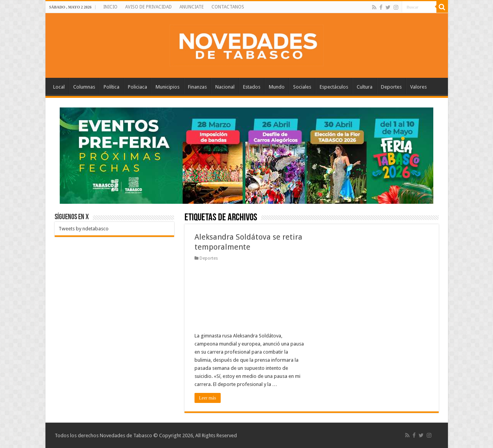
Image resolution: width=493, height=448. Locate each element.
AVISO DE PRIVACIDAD (148, 7)
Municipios (168, 87)
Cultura (365, 87)
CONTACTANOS (228, 7)
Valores (418, 87)
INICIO (110, 7)
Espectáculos (334, 87)
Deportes (391, 87)
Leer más (208, 398)
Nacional (225, 87)
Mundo (277, 87)
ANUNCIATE (192, 7)
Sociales (302, 87)
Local (59, 87)
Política (112, 87)
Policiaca (138, 87)
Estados (252, 87)
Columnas (84, 87)
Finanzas (197, 87)
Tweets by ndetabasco (84, 229)
